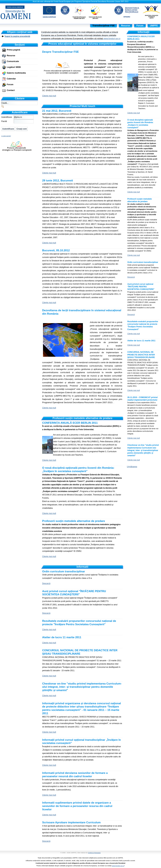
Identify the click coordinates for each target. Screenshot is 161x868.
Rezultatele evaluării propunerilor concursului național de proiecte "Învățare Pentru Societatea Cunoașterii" (79, 623)
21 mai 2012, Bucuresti (57, 111)
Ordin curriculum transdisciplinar (64, 571)
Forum (10, 84)
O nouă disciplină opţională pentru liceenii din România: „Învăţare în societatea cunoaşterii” (78, 470)
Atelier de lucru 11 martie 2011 (62, 637)
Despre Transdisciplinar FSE (61, 52)
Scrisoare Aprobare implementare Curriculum (71, 822)
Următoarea (132, 467)
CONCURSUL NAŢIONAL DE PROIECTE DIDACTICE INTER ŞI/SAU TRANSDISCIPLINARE (80, 652)
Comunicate (13, 61)
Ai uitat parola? (6, 136)
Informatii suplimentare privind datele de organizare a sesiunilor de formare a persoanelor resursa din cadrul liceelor (77, 806)
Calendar (11, 79)
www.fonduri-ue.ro (118, 866)
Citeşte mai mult (49, 96)
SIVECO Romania (94, 853)
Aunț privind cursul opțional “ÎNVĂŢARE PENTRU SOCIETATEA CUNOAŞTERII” (74, 593)
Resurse (11, 56)
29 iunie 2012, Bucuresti (58, 181)
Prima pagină (13, 50)
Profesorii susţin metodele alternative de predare (74, 521)
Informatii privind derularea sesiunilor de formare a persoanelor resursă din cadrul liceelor (75, 775)
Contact (11, 90)
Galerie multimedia (16, 73)
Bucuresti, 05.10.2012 (56, 250)
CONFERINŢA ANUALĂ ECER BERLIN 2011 (70, 423)
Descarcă (46, 583)
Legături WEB (14, 67)
